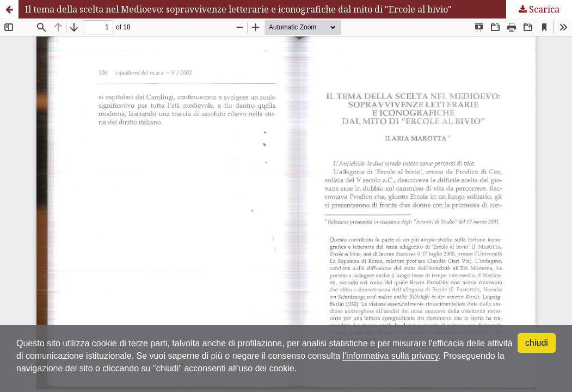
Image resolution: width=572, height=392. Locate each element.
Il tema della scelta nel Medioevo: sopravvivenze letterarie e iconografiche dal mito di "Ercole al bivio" (238, 9)
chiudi (537, 343)
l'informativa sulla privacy (390, 356)
